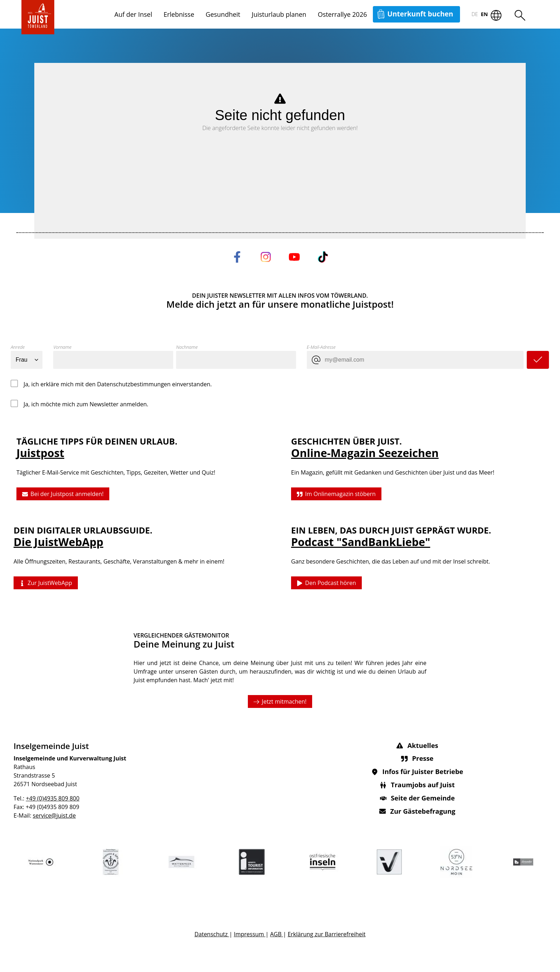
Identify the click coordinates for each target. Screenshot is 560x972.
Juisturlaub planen (279, 14)
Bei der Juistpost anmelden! (63, 494)
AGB (276, 934)
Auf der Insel (133, 14)
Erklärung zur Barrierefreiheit (326, 934)
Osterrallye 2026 (342, 14)
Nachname (187, 347)
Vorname (62, 347)
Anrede (18, 347)
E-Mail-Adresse (321, 347)
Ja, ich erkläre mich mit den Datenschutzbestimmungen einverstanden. (118, 384)
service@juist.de (54, 815)
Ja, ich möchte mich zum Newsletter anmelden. (86, 404)
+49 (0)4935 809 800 (52, 798)
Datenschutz (212, 934)
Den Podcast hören (326, 583)
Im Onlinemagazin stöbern (336, 494)
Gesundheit (223, 14)
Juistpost (40, 453)
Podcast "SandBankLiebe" (361, 542)
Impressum (250, 934)
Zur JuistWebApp (46, 583)
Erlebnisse (179, 14)
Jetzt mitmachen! (280, 701)
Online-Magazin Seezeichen (365, 453)
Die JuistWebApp (58, 542)
